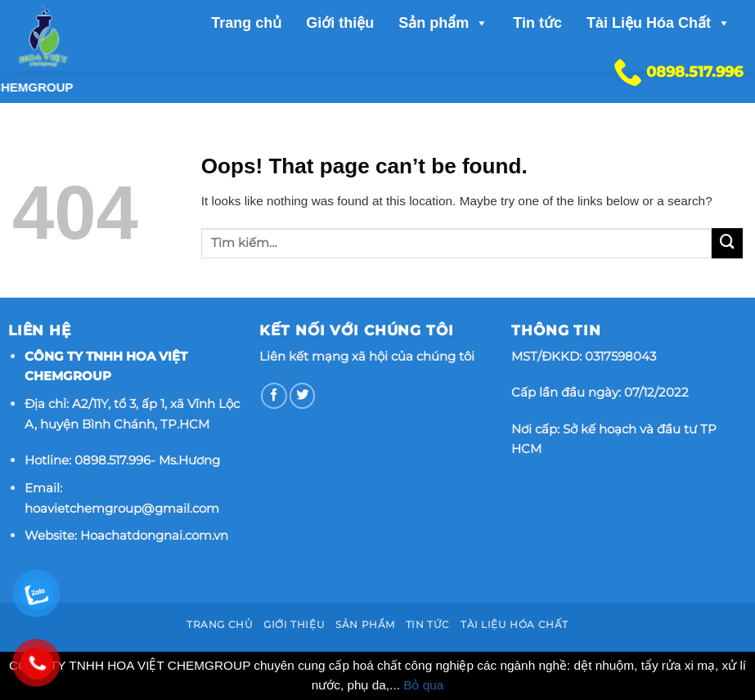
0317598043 (620, 356)
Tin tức (537, 23)
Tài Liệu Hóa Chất (658, 23)
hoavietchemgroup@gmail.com (122, 508)
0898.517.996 (112, 460)
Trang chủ (246, 23)
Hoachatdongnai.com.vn (154, 535)
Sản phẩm (443, 23)
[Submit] (727, 244)
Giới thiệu (340, 23)
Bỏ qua (423, 685)
